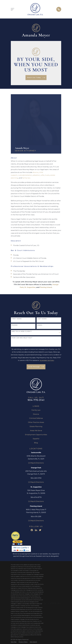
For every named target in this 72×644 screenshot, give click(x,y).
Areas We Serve (36, 431)
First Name (17, 319)
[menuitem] (14, 642)
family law (26, 178)
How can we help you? (22, 338)
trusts (47, 175)
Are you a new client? (22, 331)
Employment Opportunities (36, 435)
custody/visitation (25, 175)
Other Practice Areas (36, 422)
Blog (36, 443)
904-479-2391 (36, 516)
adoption (36, 175)
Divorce (36, 414)
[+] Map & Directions (36, 463)
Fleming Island (46, 287)
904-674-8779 (36, 497)
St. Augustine (30, 287)
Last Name (42, 319)
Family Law (36, 410)
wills (42, 175)
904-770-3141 (36, 400)
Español (36, 439)
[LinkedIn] (36, 530)
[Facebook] (32, 530)
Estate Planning (36, 426)
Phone (15, 325)
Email (40, 325)
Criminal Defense (36, 418)
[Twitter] (40, 530)
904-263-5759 (36, 478)
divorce (35, 172)
